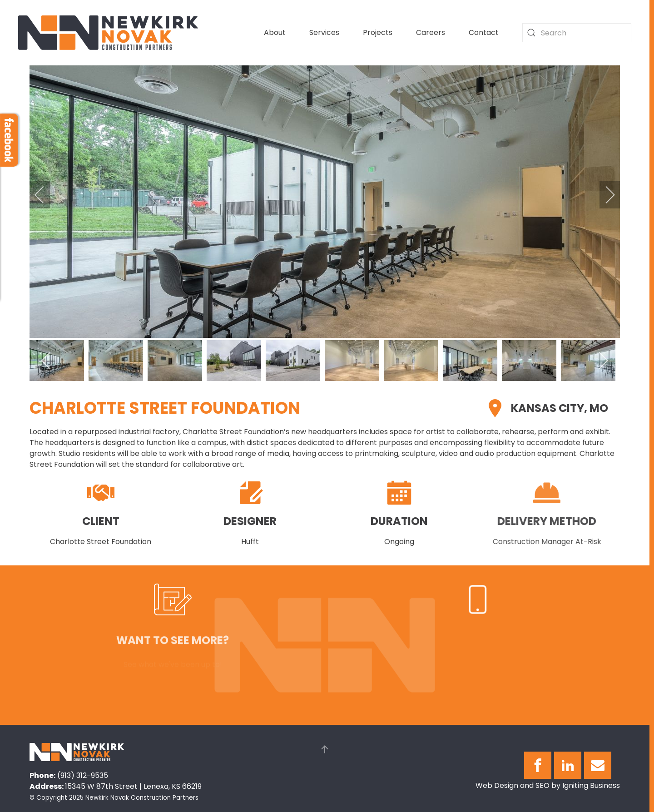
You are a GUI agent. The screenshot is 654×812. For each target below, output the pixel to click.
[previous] (45, 195)
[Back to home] (108, 33)
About (275, 32)
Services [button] (324, 32)
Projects (378, 32)
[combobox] (577, 33)
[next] (604, 195)
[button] (325, 749)
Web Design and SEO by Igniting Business (548, 785)
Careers (431, 32)
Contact (484, 32)
